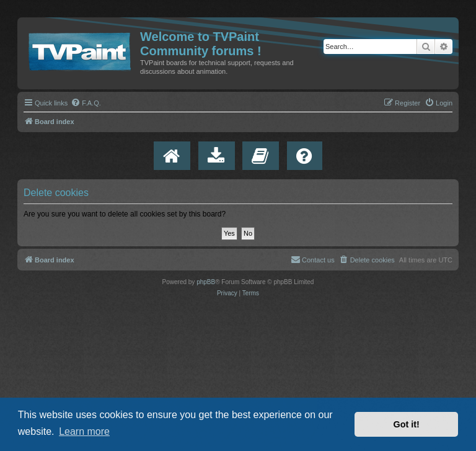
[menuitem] (86, 103)
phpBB (206, 282)
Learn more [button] (84, 431)
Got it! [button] (407, 424)
